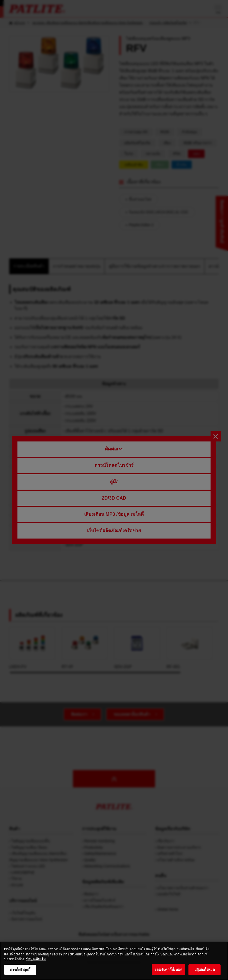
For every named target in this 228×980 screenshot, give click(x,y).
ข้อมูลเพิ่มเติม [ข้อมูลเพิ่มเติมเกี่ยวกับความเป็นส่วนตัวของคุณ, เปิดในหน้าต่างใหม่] (36, 966)
